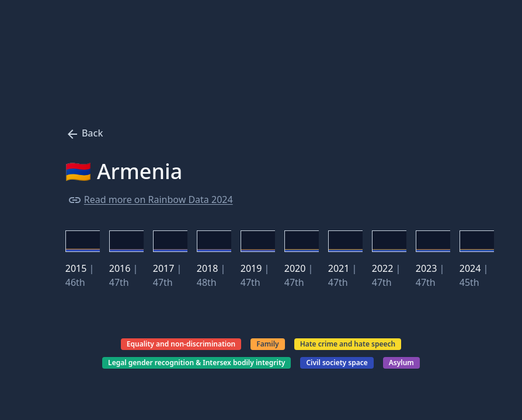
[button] (83, 241)
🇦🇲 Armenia (124, 171)
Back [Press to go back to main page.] (84, 133)
